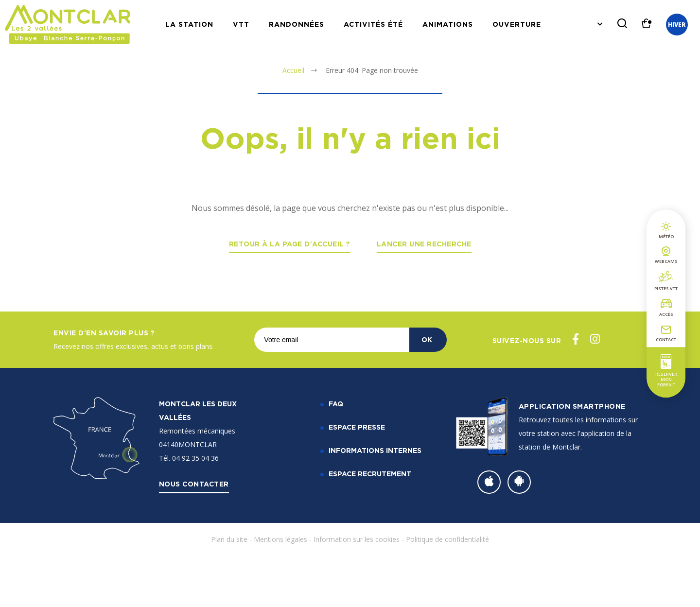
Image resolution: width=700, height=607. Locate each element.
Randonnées (297, 24)
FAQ (336, 404)
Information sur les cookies (357, 539)
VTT (241, 24)
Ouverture (517, 24)
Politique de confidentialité (447, 539)
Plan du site (229, 539)
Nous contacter (194, 484)
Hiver (677, 25)
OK (427, 339)
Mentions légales (280, 539)
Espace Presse (357, 427)
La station (189, 24)
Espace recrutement (370, 474)
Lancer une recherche (424, 244)
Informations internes (375, 450)
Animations (448, 24)
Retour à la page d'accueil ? (290, 244)
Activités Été (373, 24)
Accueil (293, 70)
